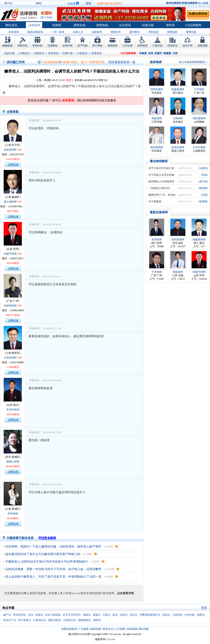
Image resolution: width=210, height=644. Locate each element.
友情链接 (132, 629)
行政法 (106, 615)
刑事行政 (68, 53)
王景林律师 (10, 358)
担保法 (39, 615)
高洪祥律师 (178, 147)
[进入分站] (46, 17)
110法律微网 (193, 25)
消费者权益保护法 (150, 615)
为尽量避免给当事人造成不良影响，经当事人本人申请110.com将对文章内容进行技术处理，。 (70, 593)
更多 (204, 608)
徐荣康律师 (10, 150)
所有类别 (53, 53)
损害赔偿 (142, 46)
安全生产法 (10, 620)
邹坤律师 (13, 514)
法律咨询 (34, 25)
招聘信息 (172, 32)
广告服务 (84, 629)
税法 (115, 615)
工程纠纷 (157, 46)
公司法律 (127, 46)
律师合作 (116, 32)
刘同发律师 (157, 89)
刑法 (31, 615)
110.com (110, 639)
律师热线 (102, 25)
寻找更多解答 (47, 538)
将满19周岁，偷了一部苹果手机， (85, 62)
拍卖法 (166, 615)
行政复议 (82, 53)
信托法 (133, 615)
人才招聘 (120, 629)
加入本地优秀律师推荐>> (193, 62)
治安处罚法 (70, 620)
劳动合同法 (19, 615)
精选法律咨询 (35, 32)
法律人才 (78, 32)
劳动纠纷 (37, 46)
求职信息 (153, 32)
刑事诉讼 (22, 46)
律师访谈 (191, 32)
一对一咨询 (58, 32)
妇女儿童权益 (53, 615)
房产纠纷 (82, 46)
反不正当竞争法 (72, 615)
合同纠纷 (67, 46)
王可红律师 (199, 147)
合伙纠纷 (190, 615)
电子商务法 (25, 620)
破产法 (7, 615)
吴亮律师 (157, 240)
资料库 (170, 25)
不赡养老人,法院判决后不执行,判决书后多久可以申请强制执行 (47, 562)
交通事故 (52, 46)
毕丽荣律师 (10, 306)
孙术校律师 (51, 62)
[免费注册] (103, 3)
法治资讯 (125, 25)
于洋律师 (199, 89)
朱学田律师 (13, 410)
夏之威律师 (10, 202)
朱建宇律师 (10, 254)
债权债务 (112, 46)
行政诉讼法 (40, 620)
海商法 (201, 615)
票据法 (97, 615)
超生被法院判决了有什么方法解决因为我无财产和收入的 (43, 554)
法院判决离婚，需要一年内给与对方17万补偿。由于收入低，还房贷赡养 (53, 569)
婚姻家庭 (7, 46)
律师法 (97, 620)
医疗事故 (97, 46)
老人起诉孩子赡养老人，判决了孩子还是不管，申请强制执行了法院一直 (53, 577)
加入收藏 (203, 3)
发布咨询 (14, 32)
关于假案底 (155, 201)
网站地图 (144, 629)
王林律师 (178, 118)
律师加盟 (96, 629)
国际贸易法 (55, 620)
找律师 (57, 25)
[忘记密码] (116, 3)
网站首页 (11, 25)
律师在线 (79, 25)
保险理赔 (202, 46)
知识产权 (187, 46)
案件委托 (135, 32)
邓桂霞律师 (199, 118)
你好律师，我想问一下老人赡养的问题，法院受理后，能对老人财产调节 (53, 547)
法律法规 (148, 25)
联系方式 (108, 629)
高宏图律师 (157, 147)
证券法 (124, 615)
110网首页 (24, 53)
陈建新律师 (178, 89)
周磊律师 (157, 118)
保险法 (87, 615)
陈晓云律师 (13, 462)
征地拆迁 (172, 46)
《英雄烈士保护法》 (160, 188)
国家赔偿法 (85, 620)
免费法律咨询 (69, 629)
